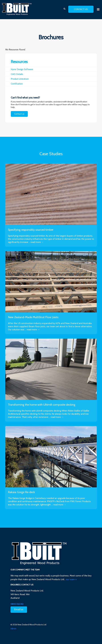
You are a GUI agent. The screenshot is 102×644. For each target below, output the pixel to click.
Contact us (19, 114)
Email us (19, 609)
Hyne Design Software (22, 69)
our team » (71, 579)
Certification (17, 84)
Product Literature (20, 79)
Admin (13, 629)
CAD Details (17, 74)
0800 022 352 (17, 604)
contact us (81, 9)
